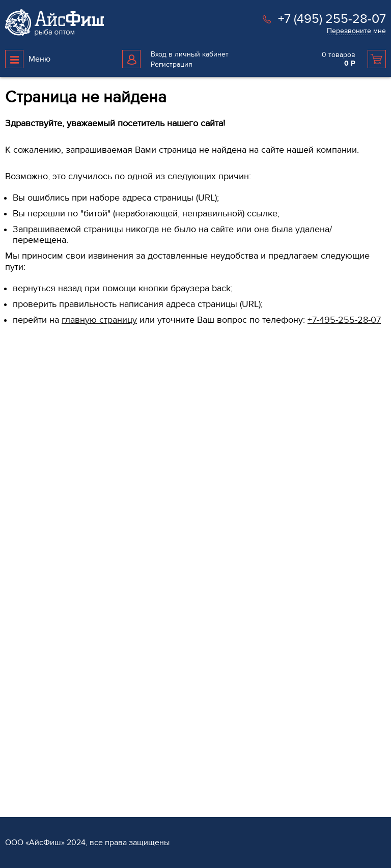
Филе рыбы (24, 560)
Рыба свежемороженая (44, 527)
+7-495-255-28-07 (344, 320)
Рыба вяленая (29, 759)
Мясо (14, 690)
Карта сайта (121, 629)
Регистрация (172, 64)
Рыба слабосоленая (38, 609)
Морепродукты (30, 641)
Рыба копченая (30, 625)
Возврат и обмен (131, 586)
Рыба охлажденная (36, 543)
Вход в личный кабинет (190, 54)
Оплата (310, 543)
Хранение (315, 560)
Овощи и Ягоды (31, 592)
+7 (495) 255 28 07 (44, 457)
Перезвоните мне (356, 31)
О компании (125, 512)
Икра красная (27, 657)
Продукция (26, 512)
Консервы (21, 674)
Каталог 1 (20, 792)
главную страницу (99, 320)
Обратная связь (129, 527)
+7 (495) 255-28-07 (332, 19)
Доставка (313, 527)
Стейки (17, 576)
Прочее (18, 776)
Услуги (311, 512)
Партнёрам (221, 512)
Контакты (117, 543)
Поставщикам (223, 543)
